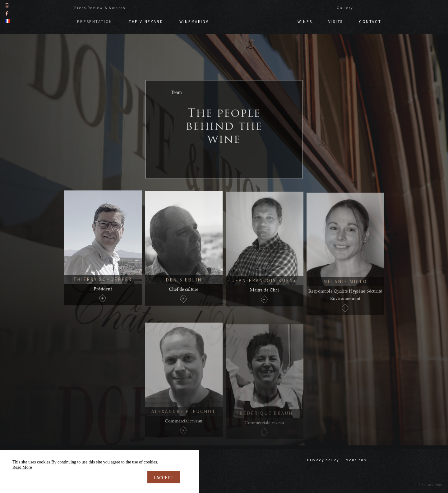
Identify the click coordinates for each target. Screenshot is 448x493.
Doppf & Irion (253, 18)
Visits (336, 21)
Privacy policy (323, 460)
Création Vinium (430, 485)
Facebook (7, 13)
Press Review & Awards (100, 7)
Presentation (95, 21)
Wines (305, 21)
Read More (22, 467)
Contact (370, 21)
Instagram (7, 5)
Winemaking (194, 21)
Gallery (345, 7)
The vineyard (146, 21)
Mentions (356, 460)
